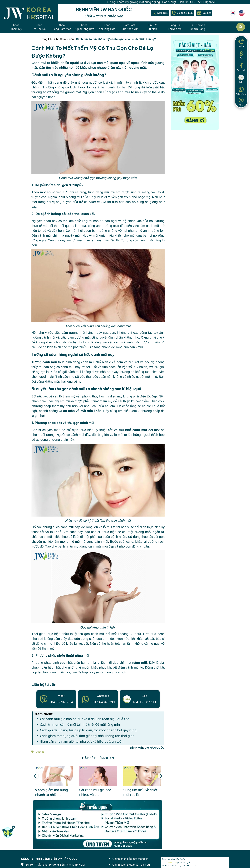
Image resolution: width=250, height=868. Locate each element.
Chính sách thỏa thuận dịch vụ (131, 865)
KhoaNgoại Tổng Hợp (84, 27)
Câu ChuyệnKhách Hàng (198, 27)
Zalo (241, 79)
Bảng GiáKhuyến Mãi (175, 27)
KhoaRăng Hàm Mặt (62, 27)
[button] (161, 776)
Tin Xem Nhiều (65, 39)
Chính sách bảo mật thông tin (130, 859)
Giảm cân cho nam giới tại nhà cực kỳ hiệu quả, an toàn (82, 741)
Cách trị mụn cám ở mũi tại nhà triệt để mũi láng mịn (80, 724)
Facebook (241, 67)
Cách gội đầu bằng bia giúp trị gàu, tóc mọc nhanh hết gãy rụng (88, 730)
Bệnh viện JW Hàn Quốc (174, 859)
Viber (241, 102)
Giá (241, 55)
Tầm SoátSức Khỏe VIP (130, 27)
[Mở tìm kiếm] (241, 27)
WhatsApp (241, 91)
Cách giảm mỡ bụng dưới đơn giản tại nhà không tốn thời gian (87, 736)
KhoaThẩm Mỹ (16, 27)
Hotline (241, 43)
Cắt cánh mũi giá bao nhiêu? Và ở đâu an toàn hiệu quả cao (85, 719)
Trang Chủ (47, 39)
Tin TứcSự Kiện (152, 27)
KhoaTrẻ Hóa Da (39, 27)
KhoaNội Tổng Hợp (107, 27)
